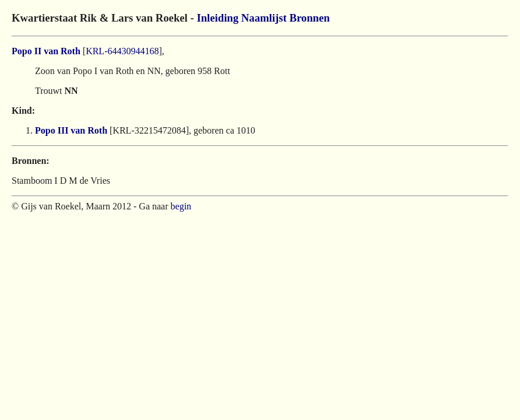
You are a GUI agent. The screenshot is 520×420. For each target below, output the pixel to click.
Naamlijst (264, 18)
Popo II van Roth (46, 51)
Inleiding (217, 18)
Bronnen (309, 18)
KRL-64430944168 (122, 51)
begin (181, 206)
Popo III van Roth (71, 130)
